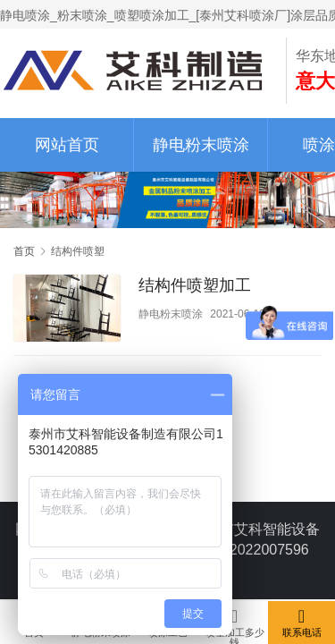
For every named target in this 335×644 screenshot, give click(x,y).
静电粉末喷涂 (201, 145)
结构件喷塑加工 (195, 285)
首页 (24, 251)
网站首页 (67, 145)
